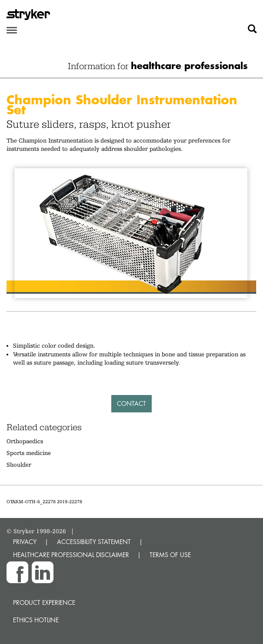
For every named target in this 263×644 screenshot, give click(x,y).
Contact (131, 403)
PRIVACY (25, 542)
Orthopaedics (25, 441)
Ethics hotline (36, 620)
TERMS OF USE (170, 555)
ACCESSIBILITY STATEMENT (94, 542)
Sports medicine (29, 453)
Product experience (44, 603)
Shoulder (19, 465)
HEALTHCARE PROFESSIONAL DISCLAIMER (71, 555)
